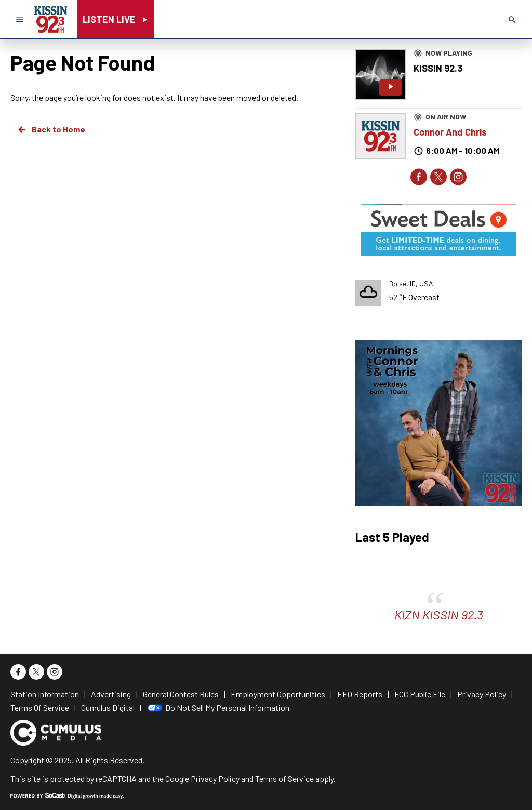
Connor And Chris (450, 132)
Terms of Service (284, 779)
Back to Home (51, 129)
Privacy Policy (215, 779)
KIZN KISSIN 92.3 (439, 614)
